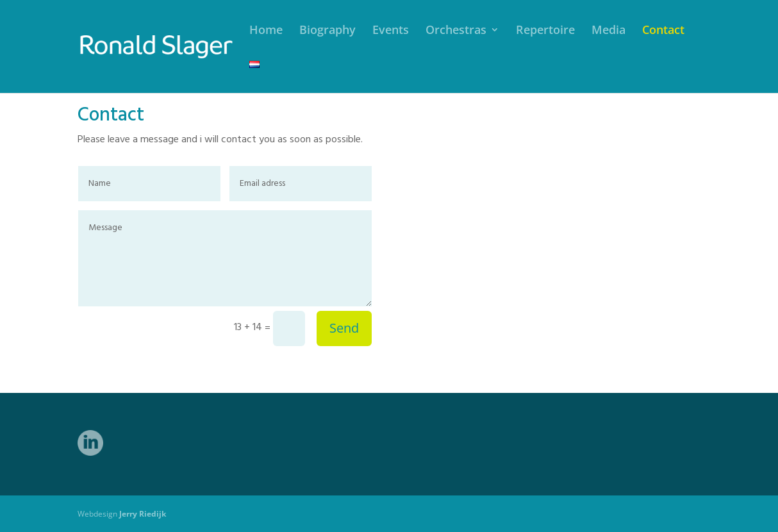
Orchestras (456, 31)
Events (391, 31)
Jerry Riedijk (143, 514)
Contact (663, 31)
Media (608, 31)
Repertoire (545, 31)
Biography (327, 31)
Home (266, 31)
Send (344, 328)
